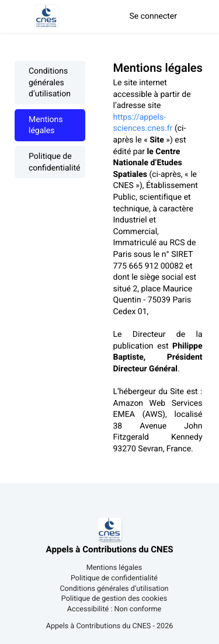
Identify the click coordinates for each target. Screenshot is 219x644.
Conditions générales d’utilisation (50, 83)
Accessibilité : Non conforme (114, 610)
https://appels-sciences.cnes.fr (143, 123)
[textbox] (159, 266)
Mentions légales (46, 125)
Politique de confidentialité (55, 162)
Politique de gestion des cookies (114, 599)
